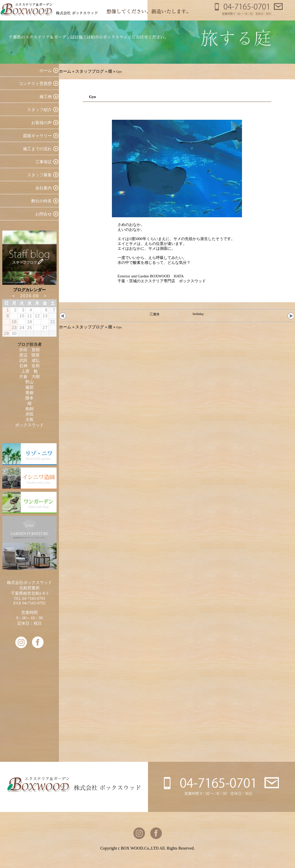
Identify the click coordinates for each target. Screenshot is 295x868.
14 (53, 316)
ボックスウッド (29, 425)
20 (45, 322)
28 (53, 328)
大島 (29, 420)
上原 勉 (29, 371)
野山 (29, 382)
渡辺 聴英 (29, 355)
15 (7, 322)
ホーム (65, 71)
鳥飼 (29, 409)
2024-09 (30, 296)
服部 (29, 387)
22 (7, 328)
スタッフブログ (90, 71)
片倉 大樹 (29, 377)
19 (37, 322)
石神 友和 (29, 366)
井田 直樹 (29, 350)
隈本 (29, 398)
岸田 (29, 414)
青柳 (29, 393)
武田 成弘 (29, 360)
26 (37, 328)
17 (22, 322)
